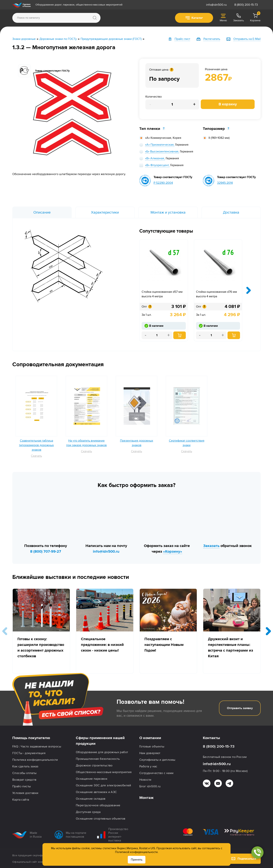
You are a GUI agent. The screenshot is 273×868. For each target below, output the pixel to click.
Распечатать (212, 39)
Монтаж (146, 798)
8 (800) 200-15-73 (246, 5)
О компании (150, 738)
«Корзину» (173, 552)
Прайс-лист (182, 39)
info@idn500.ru (216, 5)
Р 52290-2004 (163, 183)
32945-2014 (225, 183)
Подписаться (244, 859)
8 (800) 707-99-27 (46, 552)
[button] (268, 631)
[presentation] (249, 290)
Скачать (36, 456)
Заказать (211, 546)
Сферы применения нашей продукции (100, 741)
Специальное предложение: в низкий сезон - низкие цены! (102, 645)
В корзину (228, 104)
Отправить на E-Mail (247, 39)
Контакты (211, 738)
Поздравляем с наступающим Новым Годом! (164, 645)
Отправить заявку (240, 708)
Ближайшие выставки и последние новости (71, 577)
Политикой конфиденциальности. (137, 852)
